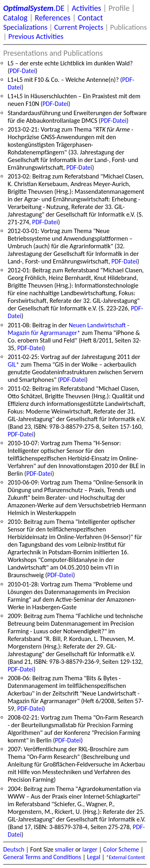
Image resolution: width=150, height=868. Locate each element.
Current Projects (79, 27)
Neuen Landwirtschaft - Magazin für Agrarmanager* (68, 329)
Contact (90, 18)
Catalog (15, 18)
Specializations (25, 27)
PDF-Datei (23, 71)
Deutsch (14, 849)
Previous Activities (36, 36)
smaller (64, 849)
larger (90, 849)
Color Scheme (121, 849)
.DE (34, 8)
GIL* (13, 364)
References (53, 18)
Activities (86, 8)
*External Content (125, 857)
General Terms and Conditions (42, 857)
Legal (93, 857)
